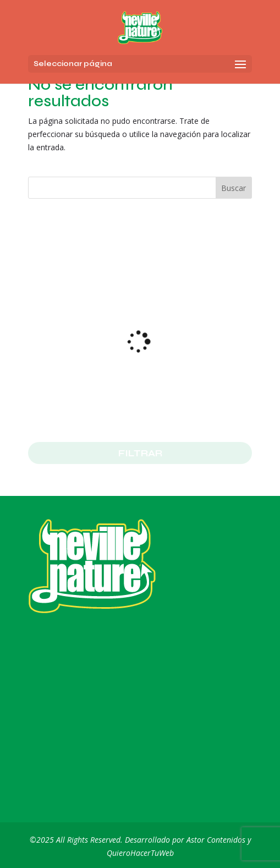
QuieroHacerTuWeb (140, 853)
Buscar (234, 188)
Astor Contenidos (216, 840)
